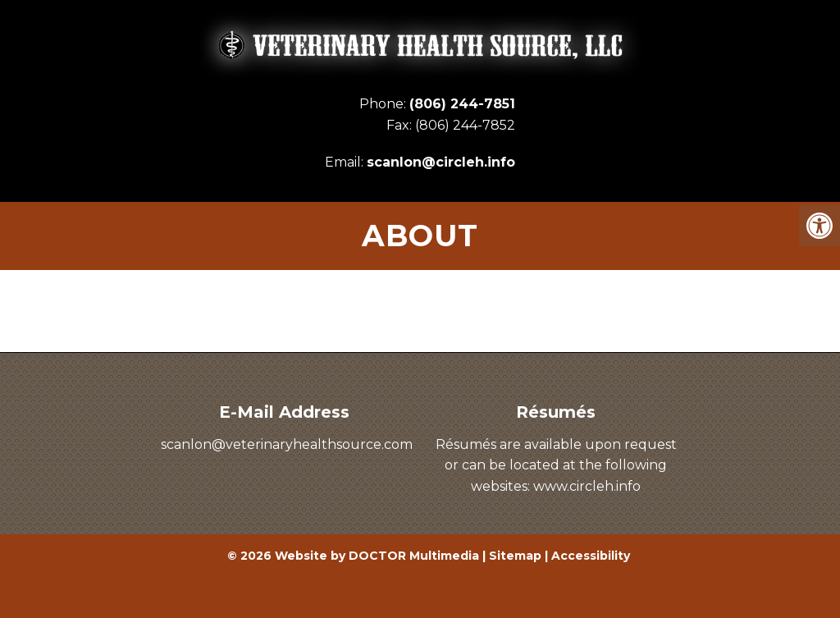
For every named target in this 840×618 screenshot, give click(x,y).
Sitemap (515, 556)
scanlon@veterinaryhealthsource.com (287, 444)
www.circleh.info (587, 486)
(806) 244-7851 (462, 104)
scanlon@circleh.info (441, 162)
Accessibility (591, 556)
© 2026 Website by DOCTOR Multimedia (353, 556)
